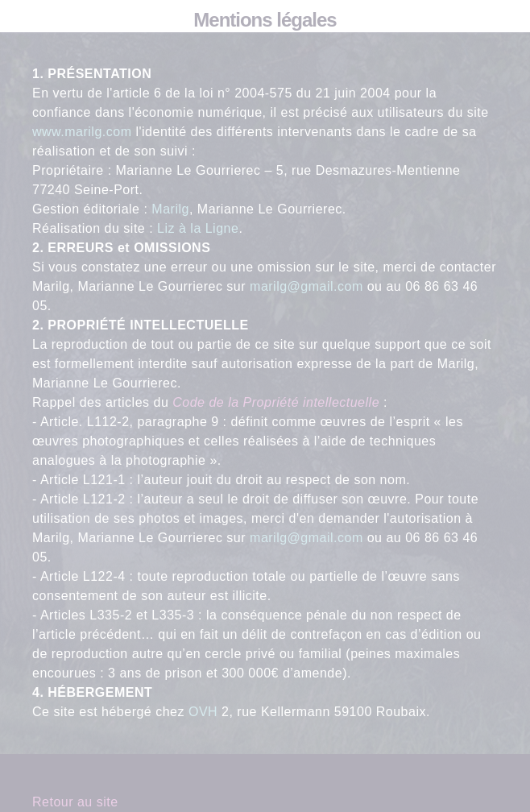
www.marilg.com (82, 132)
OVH (203, 712)
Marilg (170, 209)
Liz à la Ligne (198, 228)
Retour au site (75, 802)
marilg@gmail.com (306, 286)
